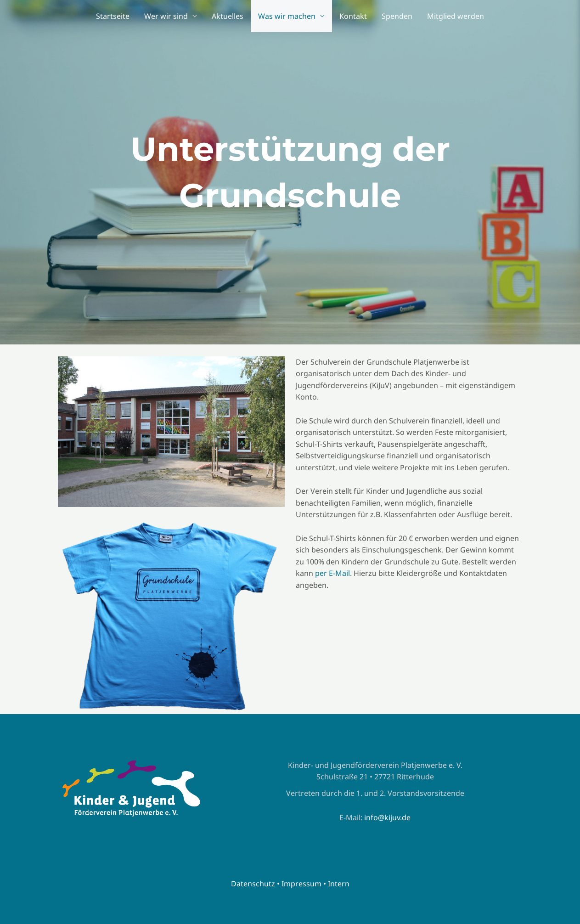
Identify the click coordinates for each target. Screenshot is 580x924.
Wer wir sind (166, 16)
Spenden (397, 16)
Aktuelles (228, 16)
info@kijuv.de (387, 817)
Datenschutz (253, 884)
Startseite (113, 16)
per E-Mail (332, 573)
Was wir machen (287, 16)
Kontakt (353, 16)
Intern (339, 884)
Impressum (301, 884)
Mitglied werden (456, 16)
